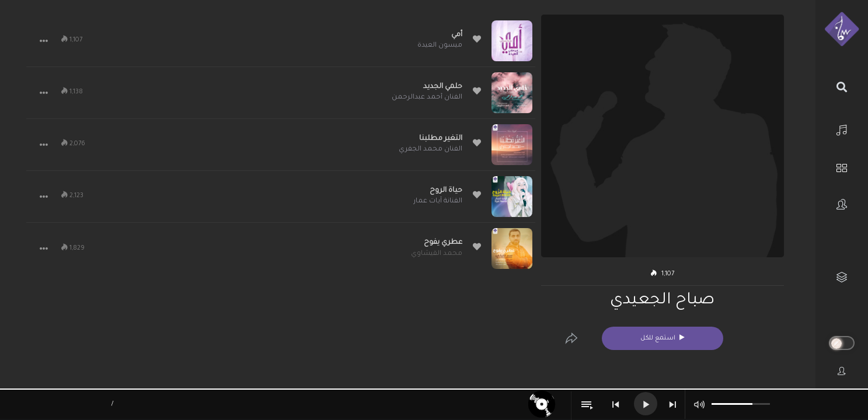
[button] (44, 41)
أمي (457, 35)
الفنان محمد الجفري (430, 150)
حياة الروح (446, 191)
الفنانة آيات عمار (438, 202)
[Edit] (571, 338)
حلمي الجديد (443, 87)
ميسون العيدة (440, 46)
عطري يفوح (443, 243)
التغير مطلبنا (441, 139)
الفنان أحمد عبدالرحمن (427, 98)
